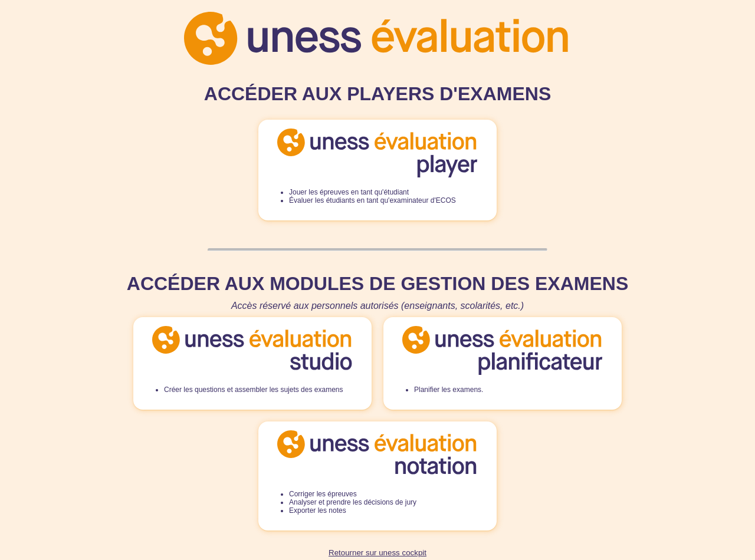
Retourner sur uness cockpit (377, 553)
